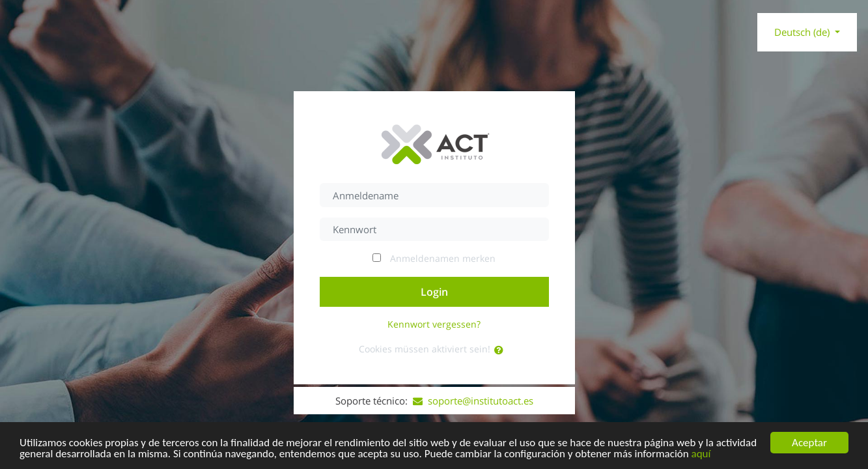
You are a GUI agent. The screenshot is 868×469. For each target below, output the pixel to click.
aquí (701, 455)
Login (434, 292)
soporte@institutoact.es (473, 401)
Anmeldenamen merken (443, 258)
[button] (501, 350)
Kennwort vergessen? (434, 324)
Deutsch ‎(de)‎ (803, 32)
